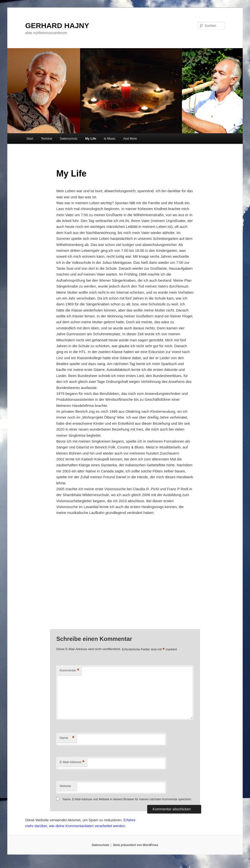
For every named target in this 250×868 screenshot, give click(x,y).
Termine (46, 139)
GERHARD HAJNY (57, 26)
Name (67, 738)
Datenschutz (69, 139)
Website (65, 786)
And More (130, 139)
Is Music (110, 139)
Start (30, 139)
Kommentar (69, 671)
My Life (91, 139)
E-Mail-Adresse (72, 762)
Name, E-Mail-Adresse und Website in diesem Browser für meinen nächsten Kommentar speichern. (127, 799)
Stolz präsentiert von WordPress (136, 845)
